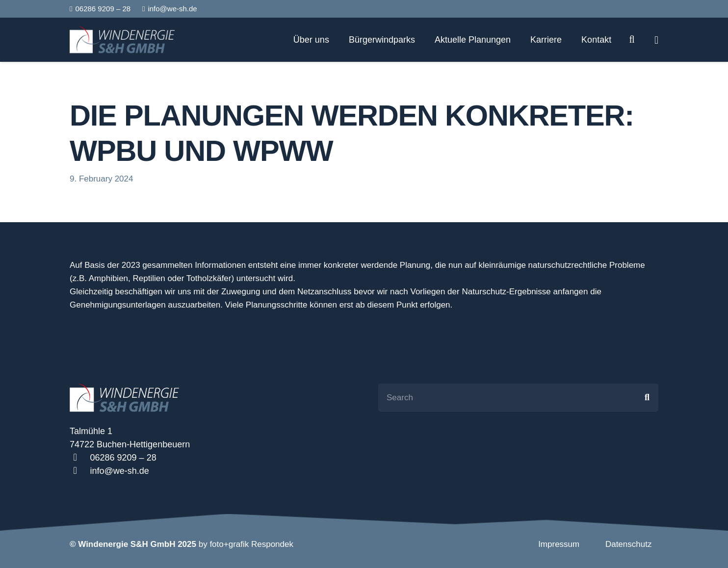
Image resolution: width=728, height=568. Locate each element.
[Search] (632, 40)
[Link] (122, 40)
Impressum (559, 544)
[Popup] (656, 40)
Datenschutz (629, 544)
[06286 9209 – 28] (80, 458)
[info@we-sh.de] (80, 471)
